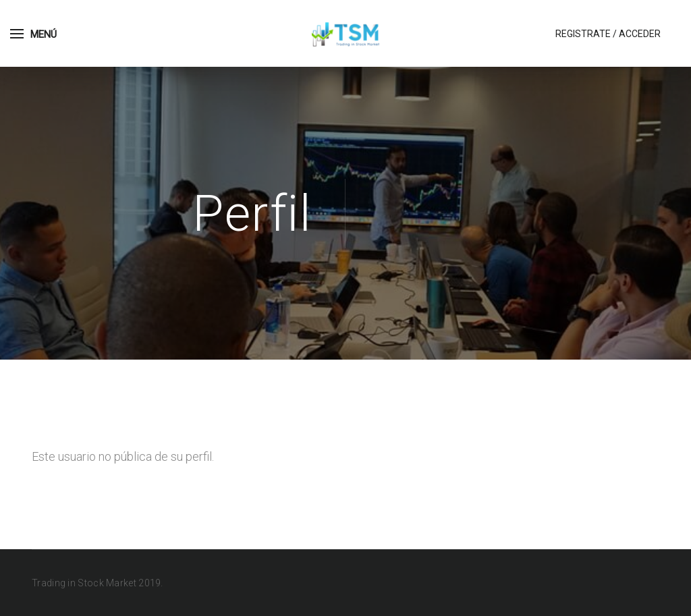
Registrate (583, 34)
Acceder (640, 34)
